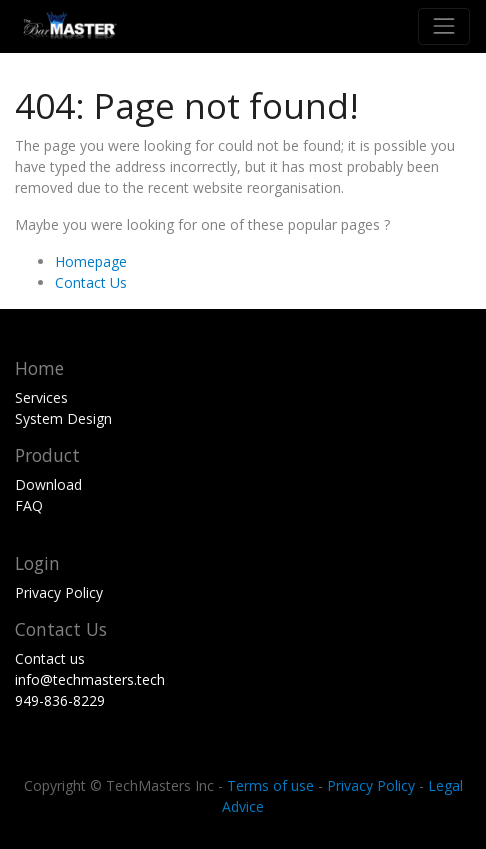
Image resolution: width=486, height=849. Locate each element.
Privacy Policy (371, 785)
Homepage (91, 261)
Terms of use (270, 785)
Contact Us (91, 282)
